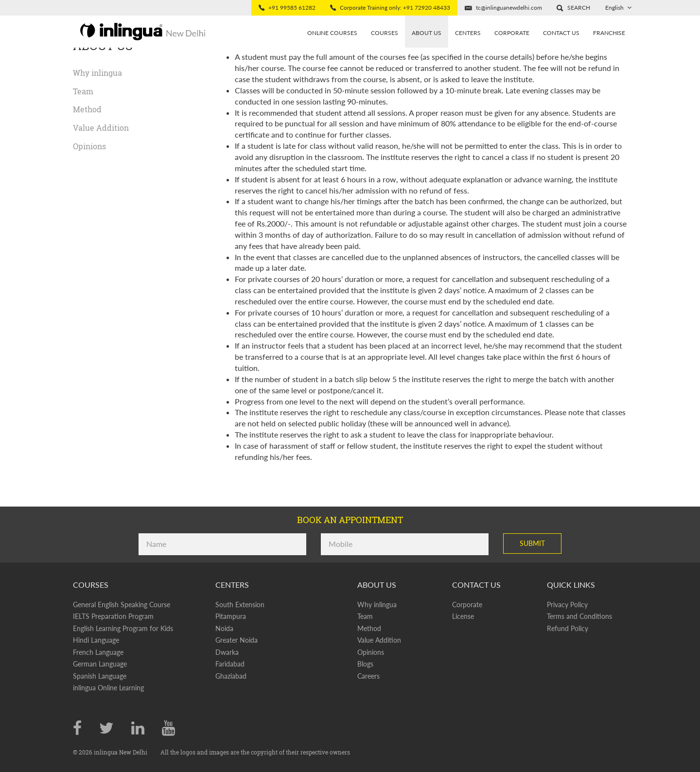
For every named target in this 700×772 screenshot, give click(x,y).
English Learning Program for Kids (123, 628)
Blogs (365, 664)
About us (427, 33)
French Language (98, 652)
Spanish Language (100, 676)
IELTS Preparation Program (113, 616)
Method (87, 109)
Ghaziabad (231, 676)
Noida (224, 628)
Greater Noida (236, 640)
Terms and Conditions (579, 616)
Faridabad (230, 664)
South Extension (240, 605)
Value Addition (101, 128)
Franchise (609, 33)
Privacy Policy (567, 605)
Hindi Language (96, 640)
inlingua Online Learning (108, 688)
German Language (100, 664)
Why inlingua (97, 73)
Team (83, 91)
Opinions (89, 146)
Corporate (512, 33)
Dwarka (227, 652)
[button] (573, 8)
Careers (368, 676)
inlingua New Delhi (121, 752)
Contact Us (561, 33)
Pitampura (231, 616)
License (463, 616)
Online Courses (332, 33)
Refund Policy (568, 628)
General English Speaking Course (122, 605)
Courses (385, 33)
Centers (468, 33)
